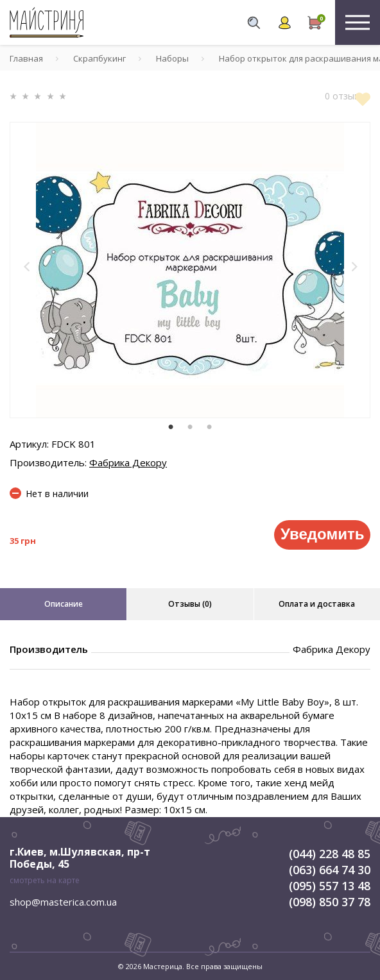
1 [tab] (171, 427)
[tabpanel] (190, 270)
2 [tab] (190, 427)
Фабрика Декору (128, 462)
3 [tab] (209, 427)
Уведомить (322, 534)
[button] (27, 267)
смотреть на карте (45, 880)
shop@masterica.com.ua (63, 902)
